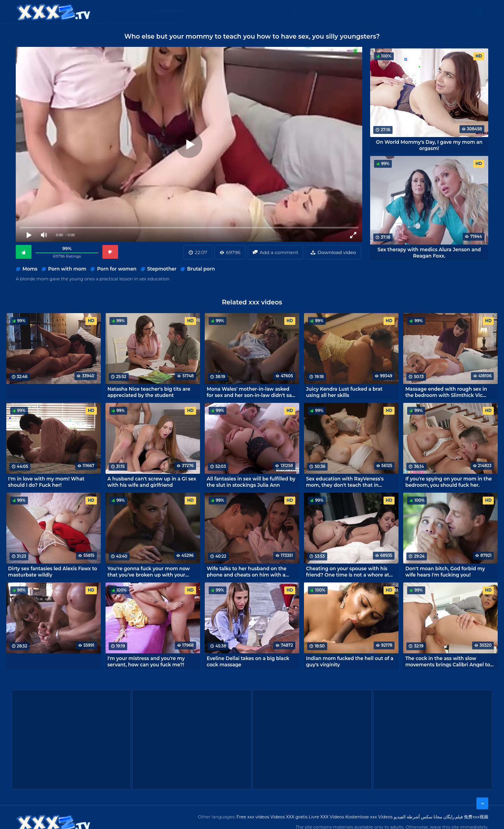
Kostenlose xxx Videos (369, 817)
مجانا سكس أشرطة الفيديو (418, 817)
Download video (337, 252)
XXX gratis (292, 12)
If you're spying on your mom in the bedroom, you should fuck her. (448, 482)
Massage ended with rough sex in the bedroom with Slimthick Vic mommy (446, 392)
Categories (168, 12)
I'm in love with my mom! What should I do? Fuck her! (46, 482)
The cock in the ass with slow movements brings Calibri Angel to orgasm (447, 661)
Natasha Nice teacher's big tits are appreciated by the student (149, 392)
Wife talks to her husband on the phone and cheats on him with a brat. (247, 571)
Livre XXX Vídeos (326, 817)
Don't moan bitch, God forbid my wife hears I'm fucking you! (445, 571)
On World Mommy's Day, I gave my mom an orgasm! (429, 145)
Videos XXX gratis (289, 817)
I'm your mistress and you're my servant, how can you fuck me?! (146, 661)
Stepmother (162, 269)
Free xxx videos (253, 817)
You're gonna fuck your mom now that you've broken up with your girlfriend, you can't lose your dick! (149, 571)
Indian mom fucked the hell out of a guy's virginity (350, 661)
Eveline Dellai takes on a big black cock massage (248, 661)
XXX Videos (213, 12)
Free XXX (253, 12)
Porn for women (117, 269)
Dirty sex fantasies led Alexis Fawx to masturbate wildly (53, 571)
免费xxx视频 (476, 817)
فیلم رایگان (453, 817)
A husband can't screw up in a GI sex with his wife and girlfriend (152, 482)
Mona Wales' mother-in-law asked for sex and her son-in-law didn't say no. (251, 392)
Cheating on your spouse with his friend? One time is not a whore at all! (347, 571)
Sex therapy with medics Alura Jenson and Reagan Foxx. (429, 252)
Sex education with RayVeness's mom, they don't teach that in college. (345, 482)
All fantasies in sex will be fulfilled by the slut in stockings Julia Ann (251, 482)
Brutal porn (201, 269)
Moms (30, 269)
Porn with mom (67, 269)
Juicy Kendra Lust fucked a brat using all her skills (344, 392)
